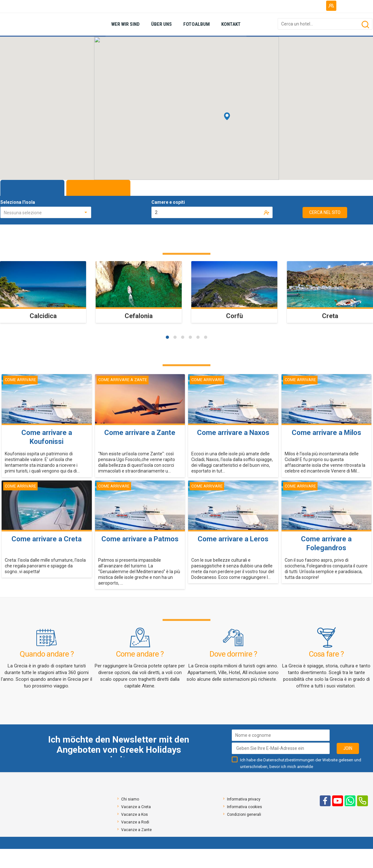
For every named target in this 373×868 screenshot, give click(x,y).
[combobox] (46, 212)
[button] (167, 337)
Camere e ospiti (168, 202)
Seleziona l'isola (18, 202)
